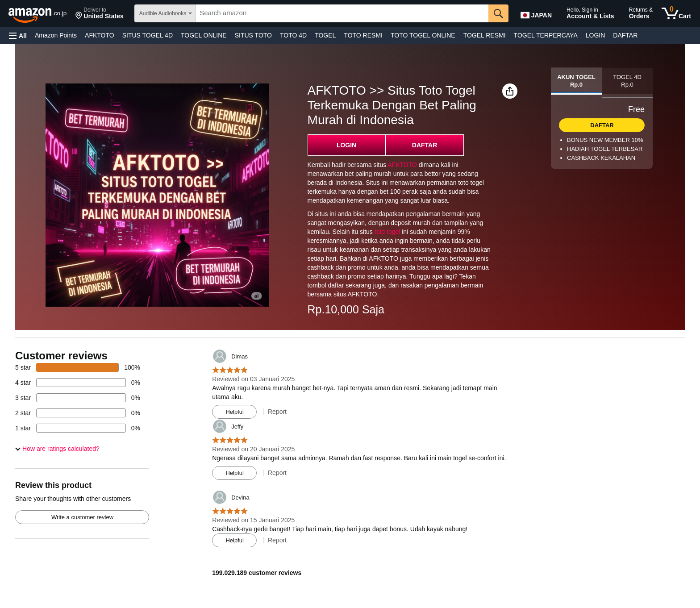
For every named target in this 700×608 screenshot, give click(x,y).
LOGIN (596, 35)
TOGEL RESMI (485, 35)
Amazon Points (56, 35)
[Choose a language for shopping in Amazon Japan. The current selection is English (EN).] (538, 13)
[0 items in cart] (676, 13)
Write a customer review (82, 517)
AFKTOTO (100, 35)
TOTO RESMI (363, 35)
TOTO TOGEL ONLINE (423, 35)
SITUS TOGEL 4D (148, 35)
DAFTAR (625, 35)
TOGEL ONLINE (204, 35)
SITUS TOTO (253, 35)
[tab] (576, 81)
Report (277, 412)
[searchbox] (342, 13)
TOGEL (325, 35)
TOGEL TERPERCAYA (546, 35)
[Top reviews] (350, 461)
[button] (99, 13)
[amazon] (38, 13)
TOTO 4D (293, 35)
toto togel (387, 232)
